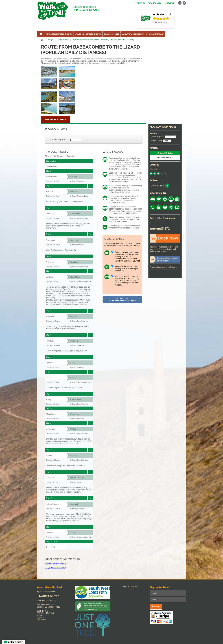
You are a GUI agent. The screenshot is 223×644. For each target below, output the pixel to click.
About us (141, 3)
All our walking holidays (133, 34)
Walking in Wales (111, 34)
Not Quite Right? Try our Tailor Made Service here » (122, 299)
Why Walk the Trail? (155, 34)
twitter (184, 3)
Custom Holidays (63, 40)
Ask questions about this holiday (163, 267)
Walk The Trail (53, 11)
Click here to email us (46, 601)
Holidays (50, 40)
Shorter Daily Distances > (55, 563)
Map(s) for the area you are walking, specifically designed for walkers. (127, 268)
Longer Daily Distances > (55, 568)
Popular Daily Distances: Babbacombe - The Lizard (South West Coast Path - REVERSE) (103, 40)
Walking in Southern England (59, 34)
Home (42, 40)
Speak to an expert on (86, 9)
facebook (180, 3)
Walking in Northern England (88, 34)
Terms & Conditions (130, 587)
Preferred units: (156, 141)
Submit (156, 607)
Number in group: (58, 139)
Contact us (169, 3)
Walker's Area (155, 3)
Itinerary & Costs (55, 120)
